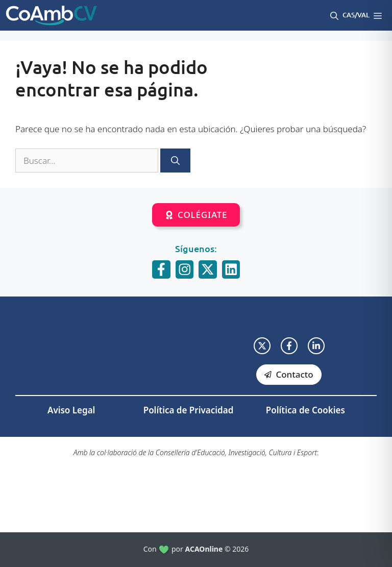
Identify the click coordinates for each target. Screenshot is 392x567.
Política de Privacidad (189, 410)
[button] (334, 15)
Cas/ (350, 15)
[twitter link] (262, 346)
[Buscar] (175, 161)
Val (363, 15)
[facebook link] (289, 346)
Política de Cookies (305, 410)
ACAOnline (204, 549)
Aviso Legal (71, 410)
